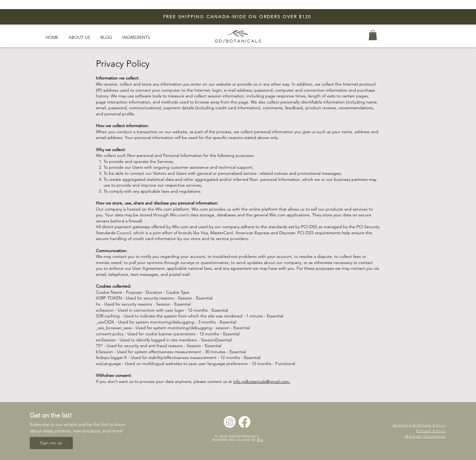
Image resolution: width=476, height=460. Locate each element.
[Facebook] (245, 422)
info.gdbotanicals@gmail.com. (262, 381)
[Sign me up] (51, 443)
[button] (373, 35)
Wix (260, 440)
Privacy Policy (431, 431)
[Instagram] (230, 422)
